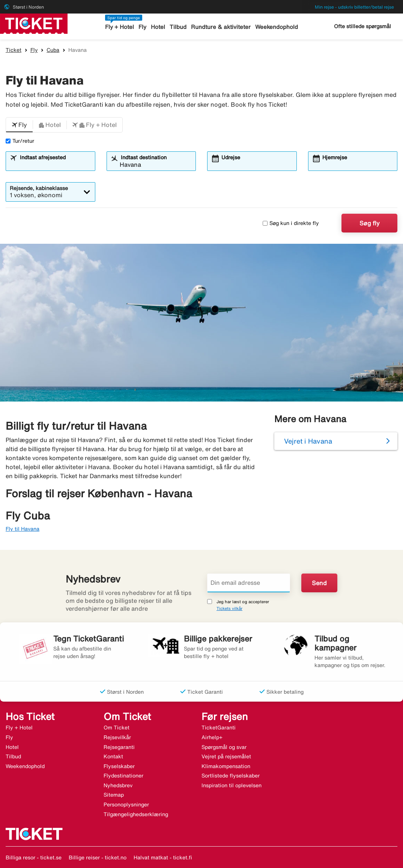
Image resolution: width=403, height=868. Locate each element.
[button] (19, 125)
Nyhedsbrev (118, 785)
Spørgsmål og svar (224, 747)
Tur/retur (20, 141)
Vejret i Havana (308, 441)
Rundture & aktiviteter (221, 27)
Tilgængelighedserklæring (136, 814)
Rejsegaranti (119, 747)
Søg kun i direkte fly (291, 223)
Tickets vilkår (229, 608)
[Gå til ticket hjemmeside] (34, 23)
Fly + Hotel (120, 27)
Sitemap (114, 795)
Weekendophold (277, 27)
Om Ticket (117, 728)
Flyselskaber (119, 766)
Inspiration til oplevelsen (232, 785)
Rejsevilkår (117, 737)
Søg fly (370, 223)
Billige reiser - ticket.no (98, 857)
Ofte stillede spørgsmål (362, 26)
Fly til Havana (23, 529)
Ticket (14, 50)
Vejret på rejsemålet (226, 756)
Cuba (53, 50)
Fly (142, 27)
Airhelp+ (212, 737)
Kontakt (113, 756)
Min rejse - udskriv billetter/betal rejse (354, 7)
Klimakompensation (226, 766)
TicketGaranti (219, 728)
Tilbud (178, 27)
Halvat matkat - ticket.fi (163, 857)
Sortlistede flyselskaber (231, 776)
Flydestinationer (123, 776)
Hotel (158, 27)
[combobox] (55, 165)
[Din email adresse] (249, 583)
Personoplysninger (126, 805)
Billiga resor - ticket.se (34, 857)
